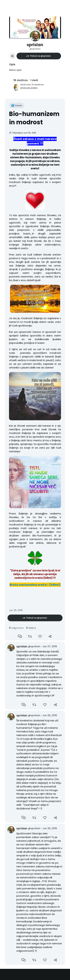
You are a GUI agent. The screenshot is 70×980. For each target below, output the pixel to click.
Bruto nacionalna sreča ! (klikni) (35, 585)
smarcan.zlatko (29, 88)
